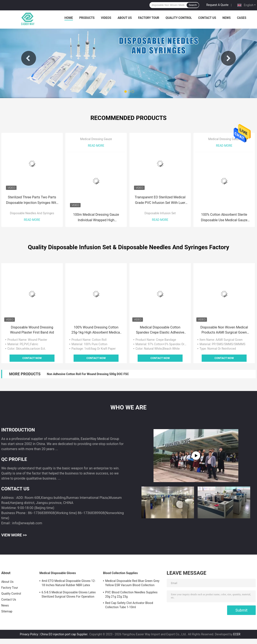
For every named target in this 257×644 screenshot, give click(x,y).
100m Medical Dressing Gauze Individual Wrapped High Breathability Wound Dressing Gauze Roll (96, 218)
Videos (106, 18)
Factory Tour (149, 18)
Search (193, 5)
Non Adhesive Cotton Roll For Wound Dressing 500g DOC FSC (88, 374)
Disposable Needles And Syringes (32, 213)
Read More (32, 220)
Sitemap (7, 611)
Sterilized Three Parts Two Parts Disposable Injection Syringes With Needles (32, 200)
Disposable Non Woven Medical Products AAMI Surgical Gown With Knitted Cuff (224, 330)
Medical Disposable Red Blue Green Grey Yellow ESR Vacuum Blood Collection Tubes (132, 584)
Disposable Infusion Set (160, 213)
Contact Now (32, 358)
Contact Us (207, 18)
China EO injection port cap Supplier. (65, 634)
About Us (125, 18)
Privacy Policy (29, 634)
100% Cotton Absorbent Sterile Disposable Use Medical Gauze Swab (224, 218)
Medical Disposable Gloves (58, 573)
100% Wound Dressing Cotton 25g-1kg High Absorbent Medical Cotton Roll (96, 330)
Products (87, 18)
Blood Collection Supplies (120, 573)
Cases (242, 18)
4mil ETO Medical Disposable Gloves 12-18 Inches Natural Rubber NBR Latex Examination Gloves (68, 584)
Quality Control (179, 18)
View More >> (14, 535)
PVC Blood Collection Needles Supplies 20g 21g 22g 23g (131, 594)
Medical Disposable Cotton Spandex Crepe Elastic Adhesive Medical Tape (160, 330)
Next (228, 58)
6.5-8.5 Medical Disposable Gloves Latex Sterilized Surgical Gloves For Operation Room (69, 595)
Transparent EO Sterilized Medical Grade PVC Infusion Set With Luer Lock (160, 200)
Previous (29, 58)
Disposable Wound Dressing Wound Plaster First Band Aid (32, 330)
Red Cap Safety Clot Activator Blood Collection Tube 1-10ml (129, 605)
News (227, 18)
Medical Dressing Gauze (96, 139)
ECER (237, 634)
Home (69, 18)
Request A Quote (217, 5)
